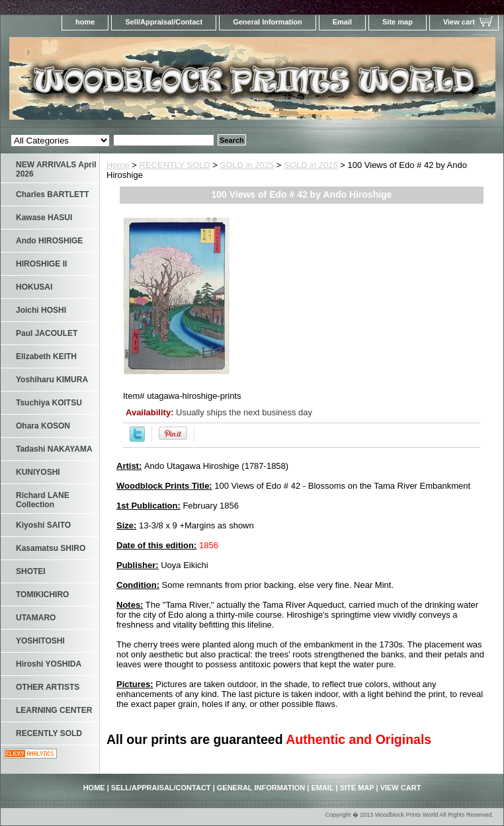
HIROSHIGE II (41, 264)
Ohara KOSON (43, 426)
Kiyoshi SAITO (43, 525)
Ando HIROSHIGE (49, 241)
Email (342, 22)
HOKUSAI (34, 287)
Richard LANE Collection (43, 500)
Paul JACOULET (47, 333)
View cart (459, 22)
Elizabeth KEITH (46, 356)
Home (118, 165)
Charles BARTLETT (53, 194)
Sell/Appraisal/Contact (164, 22)
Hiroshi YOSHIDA (49, 664)
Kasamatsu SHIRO (51, 548)
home (85, 22)
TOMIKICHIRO (42, 595)
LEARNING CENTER (54, 710)
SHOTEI (31, 571)
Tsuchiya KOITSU (49, 403)
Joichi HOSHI (41, 310)
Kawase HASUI (44, 218)
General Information (268, 22)
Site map (398, 22)
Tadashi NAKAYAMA (54, 449)
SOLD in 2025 (247, 165)
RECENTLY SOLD (175, 165)
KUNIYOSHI (38, 472)
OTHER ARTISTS (48, 687)
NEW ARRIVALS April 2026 (56, 169)
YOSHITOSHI (40, 641)
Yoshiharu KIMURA (52, 380)
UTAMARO (36, 618)
